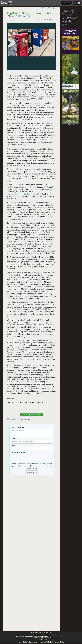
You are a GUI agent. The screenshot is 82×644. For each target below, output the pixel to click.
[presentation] (27, 458)
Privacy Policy (43, 639)
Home (77, 3)
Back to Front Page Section (29, 415)
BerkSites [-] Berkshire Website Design (52, 642)
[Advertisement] (31, 554)
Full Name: (15, 439)
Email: (13, 446)
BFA (73, 125)
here (64, 25)
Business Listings (47, 638)
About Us (37, 638)
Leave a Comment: (18, 428)
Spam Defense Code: (18, 453)
